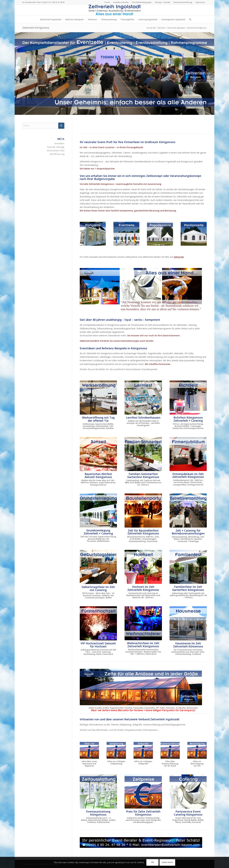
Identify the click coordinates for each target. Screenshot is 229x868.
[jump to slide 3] (116, 106)
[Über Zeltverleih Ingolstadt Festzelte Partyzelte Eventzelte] (89, 750)
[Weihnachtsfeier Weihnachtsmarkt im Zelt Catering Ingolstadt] (143, 623)
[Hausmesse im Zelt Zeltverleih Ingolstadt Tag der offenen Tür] (188, 623)
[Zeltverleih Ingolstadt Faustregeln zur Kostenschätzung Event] (170, 750)
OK (152, 862)
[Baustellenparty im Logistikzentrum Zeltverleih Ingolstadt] (143, 511)
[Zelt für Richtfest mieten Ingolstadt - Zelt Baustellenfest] (188, 398)
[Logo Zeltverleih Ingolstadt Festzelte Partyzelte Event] (115, 10)
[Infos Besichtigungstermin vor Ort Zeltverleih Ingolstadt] (197, 750)
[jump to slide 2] (113, 106)
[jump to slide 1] (111, 106)
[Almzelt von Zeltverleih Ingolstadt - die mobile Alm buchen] (98, 454)
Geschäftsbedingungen (142, 2)
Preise (107, 2)
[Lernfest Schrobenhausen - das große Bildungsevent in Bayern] (143, 398)
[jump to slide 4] (118, 106)
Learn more (167, 862)
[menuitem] (107, 2)
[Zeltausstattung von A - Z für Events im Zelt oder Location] (98, 791)
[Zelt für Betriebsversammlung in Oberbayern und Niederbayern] (188, 511)
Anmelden (59, 143)
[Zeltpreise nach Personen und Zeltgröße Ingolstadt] (143, 791)
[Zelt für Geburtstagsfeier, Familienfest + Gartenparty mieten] (98, 567)
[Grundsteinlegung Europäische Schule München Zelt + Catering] (98, 510)
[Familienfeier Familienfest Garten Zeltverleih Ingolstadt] (188, 567)
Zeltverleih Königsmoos (36, 28)
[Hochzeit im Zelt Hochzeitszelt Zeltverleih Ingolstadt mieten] (143, 567)
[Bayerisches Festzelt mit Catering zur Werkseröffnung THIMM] (98, 398)
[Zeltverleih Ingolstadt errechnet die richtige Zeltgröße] (143, 750)
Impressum (200, 2)
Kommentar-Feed (56, 151)
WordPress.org (57, 154)
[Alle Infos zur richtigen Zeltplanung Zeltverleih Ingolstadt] (116, 750)
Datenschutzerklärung (183, 2)
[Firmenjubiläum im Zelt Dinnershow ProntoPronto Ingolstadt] (188, 454)
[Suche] (189, 19)
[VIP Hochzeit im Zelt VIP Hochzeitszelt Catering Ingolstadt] (98, 623)
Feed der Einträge (56, 147)
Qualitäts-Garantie (121, 2)
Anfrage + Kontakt (163, 2)
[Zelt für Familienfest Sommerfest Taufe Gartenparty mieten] (143, 454)
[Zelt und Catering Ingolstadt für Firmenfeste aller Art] (188, 791)
